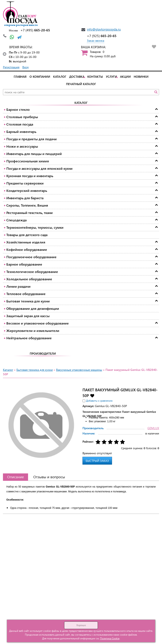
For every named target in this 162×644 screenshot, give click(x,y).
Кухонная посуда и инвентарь (30, 176)
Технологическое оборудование (32, 272)
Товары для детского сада (27, 235)
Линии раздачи (18, 286)
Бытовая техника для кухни (28, 301)
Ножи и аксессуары (22, 146)
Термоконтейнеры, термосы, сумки (35, 227)
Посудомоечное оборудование (31, 257)
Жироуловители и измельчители (33, 331)
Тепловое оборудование (26, 294)
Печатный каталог (81, 84)
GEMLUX (153, 428)
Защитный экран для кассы (28, 316)
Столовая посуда (20, 124)
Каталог (60, 77)
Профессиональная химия (28, 161)
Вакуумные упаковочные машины (79, 370)
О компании (40, 77)
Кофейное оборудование (27, 249)
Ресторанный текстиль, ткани (30, 213)
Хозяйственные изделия (26, 242)
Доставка (77, 77)
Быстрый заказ (97, 461)
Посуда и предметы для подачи (32, 139)
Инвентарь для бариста (25, 198)
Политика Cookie (110, 638)
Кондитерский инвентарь (27, 190)
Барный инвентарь (21, 132)
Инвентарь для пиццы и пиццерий (34, 154)
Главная (20, 77)
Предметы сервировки (25, 183)
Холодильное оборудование (29, 279)
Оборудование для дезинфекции (33, 308)
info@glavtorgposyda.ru (104, 29)
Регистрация (11, 67)
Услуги (111, 77)
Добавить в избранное (92, 395)
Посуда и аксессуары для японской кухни (39, 168)
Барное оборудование (24, 264)
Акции (125, 77)
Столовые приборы (22, 117)
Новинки (141, 77)
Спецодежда (16, 220)
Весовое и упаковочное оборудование (38, 323)
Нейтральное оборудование (29, 338)
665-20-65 (35, 30)
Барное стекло (18, 109)
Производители (43, 353)
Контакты (95, 77)
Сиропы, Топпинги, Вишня (27, 205)
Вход (26, 67)
